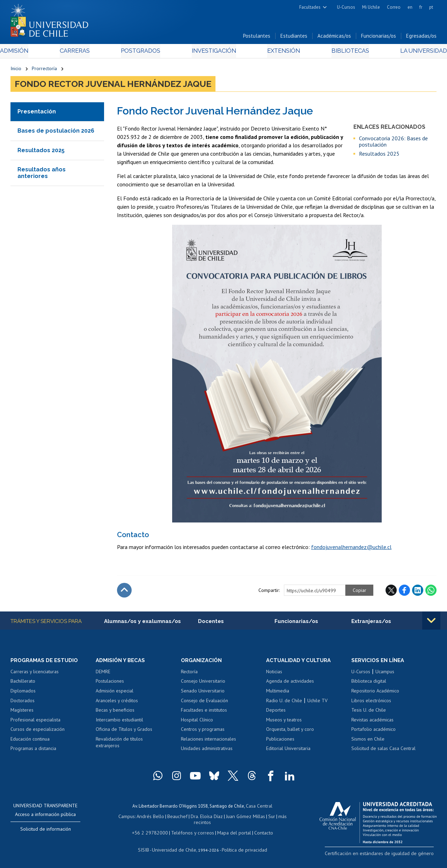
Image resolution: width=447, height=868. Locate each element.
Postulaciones (110, 684)
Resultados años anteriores (42, 175)
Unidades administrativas (207, 751)
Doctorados (23, 703)
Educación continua (30, 741)
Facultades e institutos (204, 712)
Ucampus (385, 674)
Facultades (310, 7)
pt (431, 7)
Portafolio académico (373, 732)
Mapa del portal (230, 833)
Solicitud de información (46, 831)
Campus (131, 818)
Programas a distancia (33, 751)
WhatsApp (431, 592)
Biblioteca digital (369, 684)
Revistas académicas (372, 722)
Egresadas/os (421, 38)
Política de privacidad (241, 849)
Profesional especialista (35, 722)
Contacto (258, 833)
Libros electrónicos (371, 703)
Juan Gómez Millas (243, 818)
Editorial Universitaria (288, 751)
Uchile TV (317, 703)
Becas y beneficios (115, 712)
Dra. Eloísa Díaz (206, 818)
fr (421, 7)
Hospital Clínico (197, 722)
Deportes (276, 712)
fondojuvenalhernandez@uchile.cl (351, 549)
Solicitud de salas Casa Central (383, 751)
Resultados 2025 (41, 152)
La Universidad (411, 53)
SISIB (148, 849)
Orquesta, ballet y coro (290, 732)
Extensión (279, 53)
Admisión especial (115, 693)
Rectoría (189, 674)
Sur (268, 818)
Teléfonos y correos (192, 833)
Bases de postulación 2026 (56, 133)
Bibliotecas (341, 53)
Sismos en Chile (368, 741)
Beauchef (178, 818)
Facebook (404, 592)
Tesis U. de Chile (369, 712)
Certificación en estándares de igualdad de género (387, 855)
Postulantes (257, 38)
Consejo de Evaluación (204, 703)
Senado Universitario (203, 693)
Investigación (213, 53)
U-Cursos (346, 7)
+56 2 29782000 (153, 833)
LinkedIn (418, 592)
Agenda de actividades (290, 684)
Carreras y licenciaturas (35, 674)
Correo (394, 7)
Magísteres (22, 712)
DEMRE (103, 674)
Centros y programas (203, 732)
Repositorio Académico (375, 693)
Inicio (16, 71)
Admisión (26, 53)
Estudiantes (294, 38)
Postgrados (143, 53)
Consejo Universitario (203, 684)
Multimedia (278, 693)
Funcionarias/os (379, 38)
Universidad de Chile (175, 849)
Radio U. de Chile (284, 703)
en (410, 7)
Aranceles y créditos (117, 703)
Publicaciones (280, 741)
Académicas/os (334, 38)
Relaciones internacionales (208, 741)
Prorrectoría (44, 71)
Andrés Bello (153, 818)
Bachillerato (23, 684)
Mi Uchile (371, 7)
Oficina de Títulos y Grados (124, 732)
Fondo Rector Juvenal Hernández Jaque (113, 86)
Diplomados (23, 693)
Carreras (82, 53)
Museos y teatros (284, 722)
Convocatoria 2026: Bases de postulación (393, 143)
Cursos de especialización (38, 732)
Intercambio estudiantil (119, 722)
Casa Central (259, 808)
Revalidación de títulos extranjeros (119, 745)
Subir (124, 592)
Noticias (274, 674)
